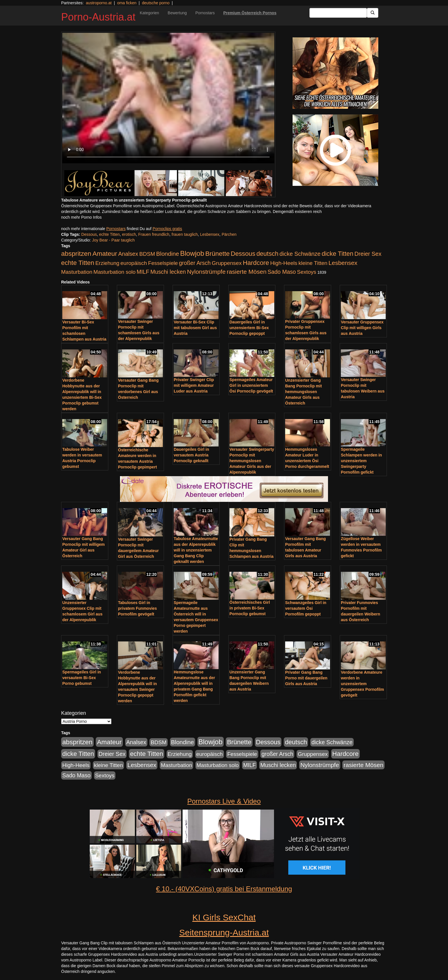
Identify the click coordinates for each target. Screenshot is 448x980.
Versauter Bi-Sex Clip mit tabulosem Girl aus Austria (195, 328)
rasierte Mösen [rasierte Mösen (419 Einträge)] (247, 272)
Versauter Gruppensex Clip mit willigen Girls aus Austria (362, 328)
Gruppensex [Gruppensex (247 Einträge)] (227, 263)
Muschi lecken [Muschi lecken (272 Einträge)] (168, 272)
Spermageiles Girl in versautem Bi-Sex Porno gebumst (82, 678)
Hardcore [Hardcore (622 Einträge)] (256, 263)
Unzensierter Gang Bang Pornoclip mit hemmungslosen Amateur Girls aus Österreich (303, 392)
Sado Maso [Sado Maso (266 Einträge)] (282, 272)
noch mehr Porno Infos (81, 217)
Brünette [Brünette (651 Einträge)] (217, 254)
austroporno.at (99, 3)
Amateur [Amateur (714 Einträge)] (105, 253)
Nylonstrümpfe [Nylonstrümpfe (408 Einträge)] (206, 272)
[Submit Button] (373, 13)
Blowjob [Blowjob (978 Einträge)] (192, 253)
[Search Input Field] (338, 13)
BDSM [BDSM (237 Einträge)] (147, 254)
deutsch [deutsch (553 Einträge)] (267, 254)
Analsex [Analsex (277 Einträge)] (128, 254)
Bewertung (177, 13)
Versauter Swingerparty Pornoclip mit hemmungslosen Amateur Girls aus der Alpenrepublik (252, 461)
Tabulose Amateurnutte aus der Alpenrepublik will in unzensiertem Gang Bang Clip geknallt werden (196, 550)
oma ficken (127, 3)
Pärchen (229, 234)
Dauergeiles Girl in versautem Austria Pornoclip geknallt (191, 455)
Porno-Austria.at (98, 17)
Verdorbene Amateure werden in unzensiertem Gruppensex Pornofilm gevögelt (362, 684)
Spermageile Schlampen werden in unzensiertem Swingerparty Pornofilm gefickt (361, 461)
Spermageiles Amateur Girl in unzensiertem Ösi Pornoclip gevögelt (251, 385)
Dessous (89, 234)
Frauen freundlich (154, 234)
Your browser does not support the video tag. (168, 98)
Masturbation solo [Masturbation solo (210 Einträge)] (114, 272)
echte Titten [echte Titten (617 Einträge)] (78, 263)
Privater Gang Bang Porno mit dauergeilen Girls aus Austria (306, 678)
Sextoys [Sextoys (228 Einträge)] (306, 272)
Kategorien (149, 13)
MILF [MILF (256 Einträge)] (143, 272)
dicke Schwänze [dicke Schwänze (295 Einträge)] (300, 254)
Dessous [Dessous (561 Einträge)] (243, 254)
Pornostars (205, 13)
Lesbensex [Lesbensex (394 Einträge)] (343, 263)
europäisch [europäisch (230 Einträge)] (134, 263)
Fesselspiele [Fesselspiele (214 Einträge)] (163, 263)
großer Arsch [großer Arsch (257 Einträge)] (195, 263)
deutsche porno (156, 3)
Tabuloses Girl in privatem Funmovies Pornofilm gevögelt (137, 608)
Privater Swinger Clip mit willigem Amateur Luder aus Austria (194, 385)
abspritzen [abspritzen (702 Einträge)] (76, 253)
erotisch (129, 234)
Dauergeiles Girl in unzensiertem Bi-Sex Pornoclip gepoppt (249, 328)
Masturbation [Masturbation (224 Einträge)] (77, 272)
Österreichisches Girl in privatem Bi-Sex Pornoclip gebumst (250, 608)
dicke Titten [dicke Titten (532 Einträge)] (338, 254)
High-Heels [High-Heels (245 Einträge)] (284, 263)
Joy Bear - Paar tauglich (113, 240)
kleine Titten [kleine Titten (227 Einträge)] (313, 263)
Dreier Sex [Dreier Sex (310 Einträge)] (368, 254)
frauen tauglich (185, 234)
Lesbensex (210, 234)
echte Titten (109, 234)
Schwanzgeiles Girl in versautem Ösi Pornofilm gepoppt (306, 608)
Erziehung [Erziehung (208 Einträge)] (107, 263)
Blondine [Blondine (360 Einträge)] (168, 254)
